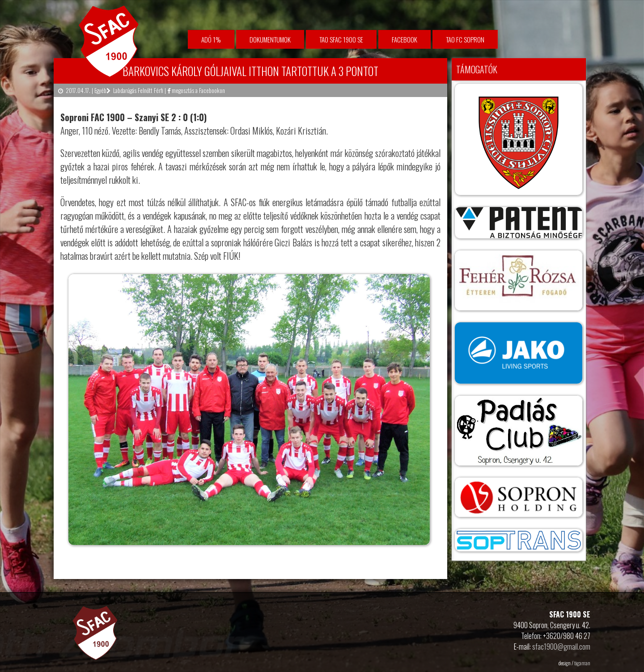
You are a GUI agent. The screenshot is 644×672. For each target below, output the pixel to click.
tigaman (582, 663)
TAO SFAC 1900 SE (341, 39)
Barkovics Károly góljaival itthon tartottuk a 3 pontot (250, 71)
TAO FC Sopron (465, 39)
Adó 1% (211, 39)
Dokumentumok (270, 39)
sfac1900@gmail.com (561, 647)
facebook (405, 39)
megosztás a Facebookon (196, 90)
